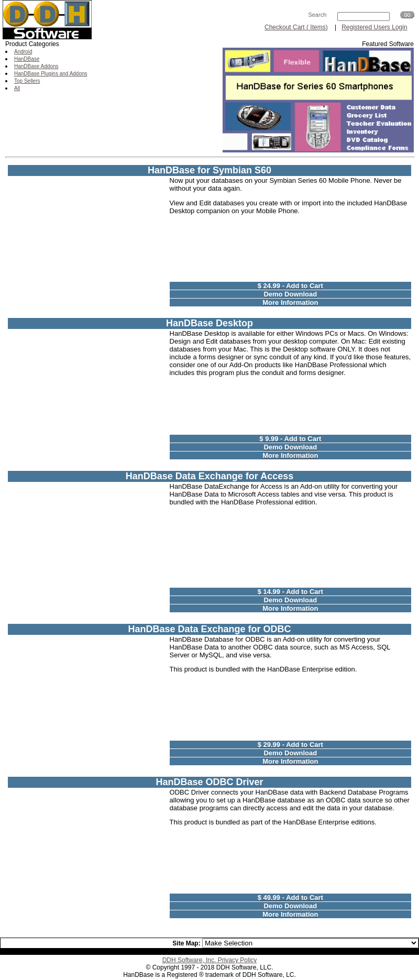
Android (23, 52)
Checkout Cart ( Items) (296, 27)
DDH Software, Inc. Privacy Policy (210, 960)
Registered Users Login (374, 27)
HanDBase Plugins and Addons (51, 74)
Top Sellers (27, 81)
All (17, 88)
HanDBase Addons (36, 66)
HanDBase (27, 59)
